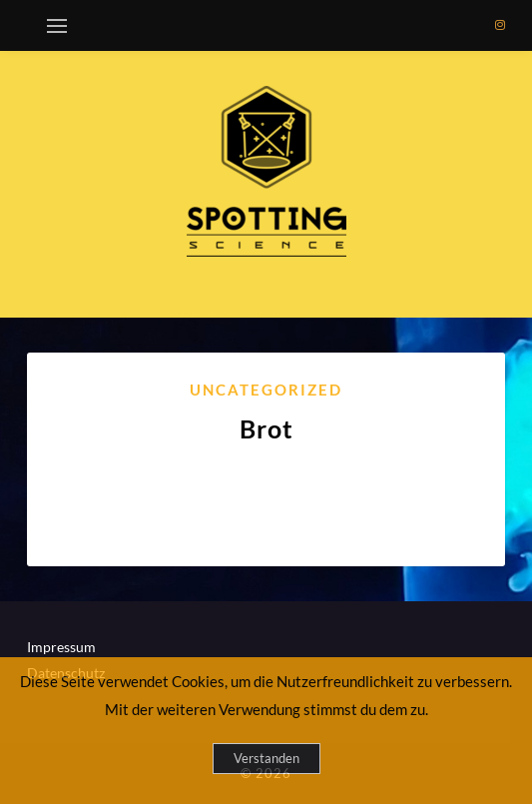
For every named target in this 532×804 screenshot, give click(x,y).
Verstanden (266, 758)
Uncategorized (266, 390)
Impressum (61, 647)
